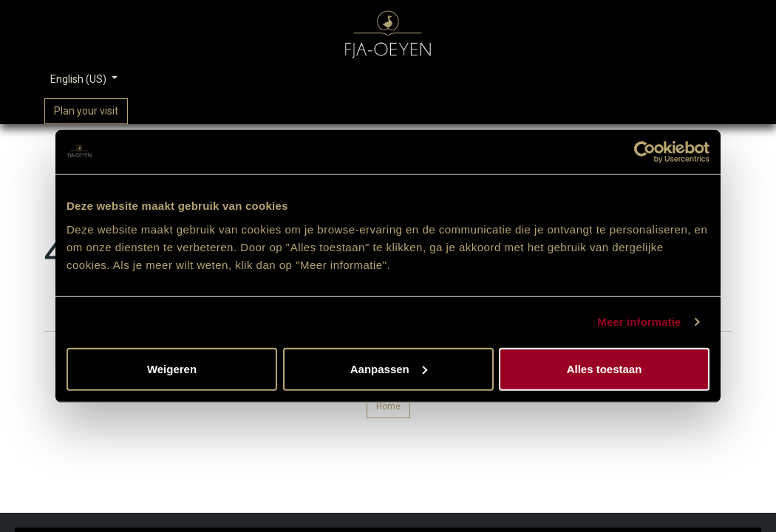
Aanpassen (389, 368)
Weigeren (172, 368)
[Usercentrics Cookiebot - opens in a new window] (645, 152)
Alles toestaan (605, 368)
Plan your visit (86, 111)
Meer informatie (639, 322)
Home (388, 406)
